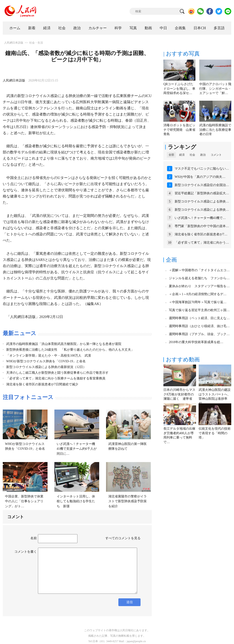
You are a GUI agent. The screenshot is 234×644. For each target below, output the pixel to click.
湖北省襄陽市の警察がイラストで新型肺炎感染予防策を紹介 (128, 501)
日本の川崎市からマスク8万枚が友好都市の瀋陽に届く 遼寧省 (179, 394)
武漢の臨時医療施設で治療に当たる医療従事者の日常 (215, 130)
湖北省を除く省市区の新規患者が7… (201, 234)
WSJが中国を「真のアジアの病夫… (200, 177)
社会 (62, 28)
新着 (32, 28)
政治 (77, 28)
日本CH (200, 28)
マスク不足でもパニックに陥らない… (202, 169)
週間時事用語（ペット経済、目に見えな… (199, 318)
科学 (118, 28)
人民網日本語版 (14, 43)
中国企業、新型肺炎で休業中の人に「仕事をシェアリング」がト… (24, 501)
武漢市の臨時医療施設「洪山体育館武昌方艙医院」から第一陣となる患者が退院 (64, 344)
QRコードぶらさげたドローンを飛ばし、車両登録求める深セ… (179, 89)
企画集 (180, 28)
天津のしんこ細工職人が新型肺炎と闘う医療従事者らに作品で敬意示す (57, 373)
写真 (133, 28)
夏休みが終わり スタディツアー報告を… (199, 286)
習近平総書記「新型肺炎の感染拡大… (202, 193)
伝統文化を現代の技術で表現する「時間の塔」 (215, 433)
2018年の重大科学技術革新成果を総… (196, 342)
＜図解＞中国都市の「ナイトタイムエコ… (199, 270)
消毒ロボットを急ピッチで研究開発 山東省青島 (179, 130)
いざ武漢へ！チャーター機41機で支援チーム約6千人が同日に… (77, 449)
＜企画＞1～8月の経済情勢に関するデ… (198, 294)
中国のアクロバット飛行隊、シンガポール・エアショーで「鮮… (215, 89)
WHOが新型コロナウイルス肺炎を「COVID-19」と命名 (46, 361)
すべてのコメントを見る (123, 538)
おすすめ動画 (183, 360)
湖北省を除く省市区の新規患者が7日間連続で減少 (42, 384)
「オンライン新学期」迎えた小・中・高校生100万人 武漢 (49, 356)
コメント (216, 155)
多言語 (219, 28)
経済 (47, 28)
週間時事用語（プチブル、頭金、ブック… (199, 334)
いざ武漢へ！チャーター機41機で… (200, 218)
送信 (130, 602)
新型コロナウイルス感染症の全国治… (202, 185)
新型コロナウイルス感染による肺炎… (202, 201)
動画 (148, 28)
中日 (163, 28)
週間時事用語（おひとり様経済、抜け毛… (199, 326)
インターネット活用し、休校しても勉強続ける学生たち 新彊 (76, 501)
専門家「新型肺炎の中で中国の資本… (202, 226)
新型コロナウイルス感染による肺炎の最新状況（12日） (46, 367)
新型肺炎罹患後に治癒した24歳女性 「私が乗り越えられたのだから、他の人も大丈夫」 (70, 350)
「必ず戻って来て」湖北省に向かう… (202, 243)
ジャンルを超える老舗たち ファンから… (199, 278)
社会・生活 (36, 43)
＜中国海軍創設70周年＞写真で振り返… (198, 302)
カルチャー (98, 28)
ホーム (15, 28)
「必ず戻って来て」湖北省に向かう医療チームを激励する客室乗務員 (56, 378)
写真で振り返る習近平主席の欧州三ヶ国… (199, 310)
